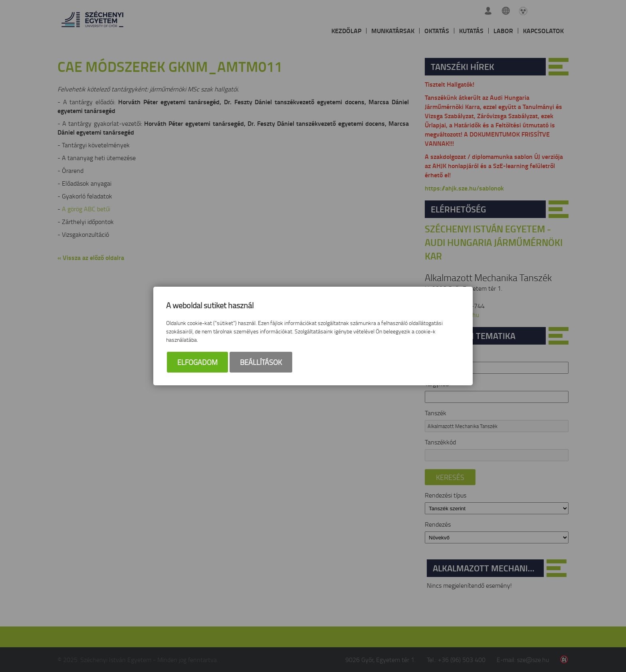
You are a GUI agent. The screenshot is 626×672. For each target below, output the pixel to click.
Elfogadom (197, 362)
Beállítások (261, 362)
